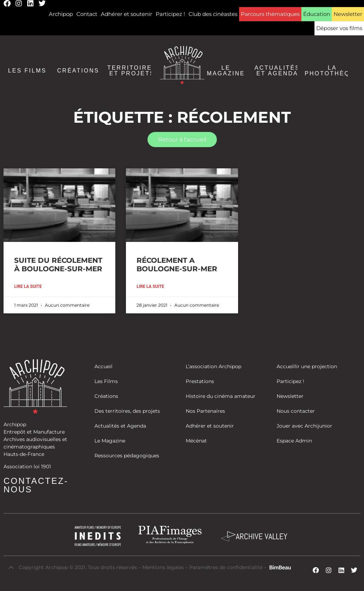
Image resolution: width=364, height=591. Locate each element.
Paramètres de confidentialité (226, 567)
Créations (78, 71)
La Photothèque (332, 71)
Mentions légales (164, 567)
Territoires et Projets (132, 71)
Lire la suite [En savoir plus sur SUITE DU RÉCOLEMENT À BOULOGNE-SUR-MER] (28, 286)
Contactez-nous (36, 485)
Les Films (27, 71)
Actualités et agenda (278, 71)
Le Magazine (226, 71)
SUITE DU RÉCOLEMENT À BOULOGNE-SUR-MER (58, 265)
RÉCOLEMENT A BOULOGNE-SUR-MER (177, 265)
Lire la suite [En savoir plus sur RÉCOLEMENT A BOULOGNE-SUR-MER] (150, 286)
